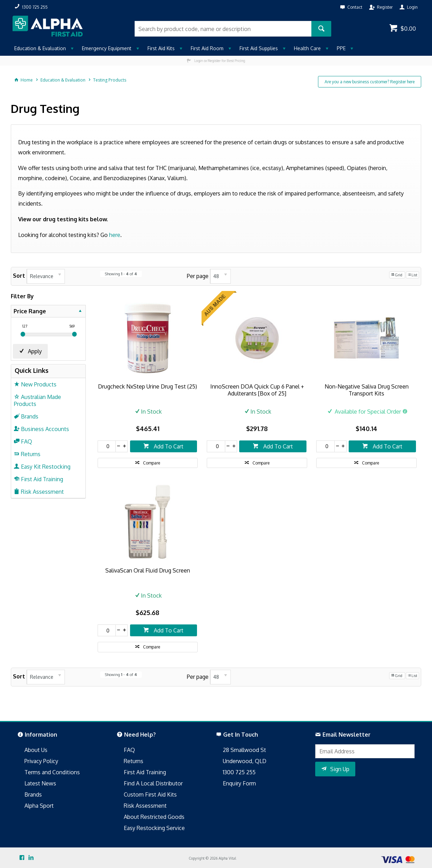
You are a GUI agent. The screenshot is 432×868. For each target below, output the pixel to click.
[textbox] (223, 29)
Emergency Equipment (107, 48)
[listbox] (46, 276)
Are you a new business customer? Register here (370, 82)
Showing (121, 274)
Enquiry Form (239, 783)
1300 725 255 (239, 772)
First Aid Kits (161, 48)
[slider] (23, 334)
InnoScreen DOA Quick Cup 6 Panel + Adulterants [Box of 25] (257, 390)
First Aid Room (207, 48)
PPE (341, 48)
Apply (35, 351)
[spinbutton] (107, 446)
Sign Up (340, 769)
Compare (151, 463)
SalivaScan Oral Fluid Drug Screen (148, 570)
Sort (19, 276)
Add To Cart (168, 446)
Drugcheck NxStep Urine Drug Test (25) (147, 386)
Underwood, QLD (245, 761)
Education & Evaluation (40, 48)
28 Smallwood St (244, 750)
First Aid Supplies (259, 48)
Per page (198, 276)
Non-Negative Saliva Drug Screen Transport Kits (367, 390)
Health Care (307, 48)
